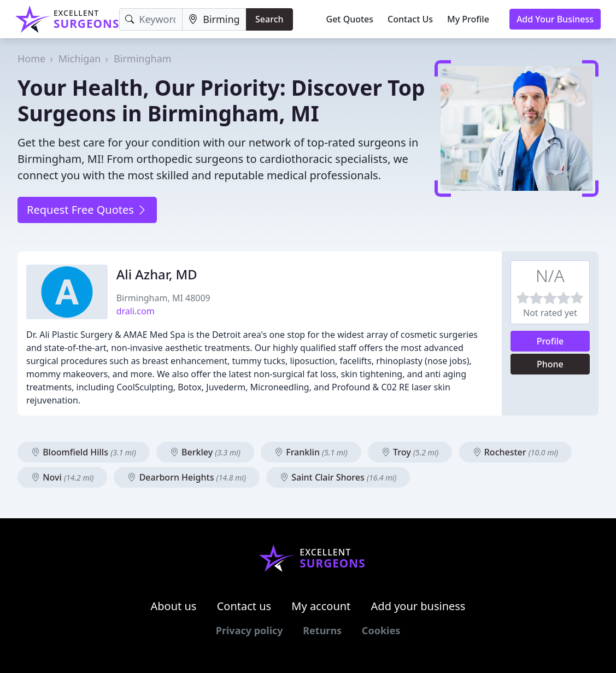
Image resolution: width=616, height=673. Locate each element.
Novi (62, 477)
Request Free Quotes (87, 210)
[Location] (214, 19)
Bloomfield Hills (84, 452)
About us (174, 606)
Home (31, 58)
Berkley (205, 452)
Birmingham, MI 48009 (163, 298)
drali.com (136, 311)
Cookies (381, 630)
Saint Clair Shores (338, 477)
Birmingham (143, 58)
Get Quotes (350, 19)
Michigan (80, 58)
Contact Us (410, 19)
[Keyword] (151, 19)
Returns (322, 630)
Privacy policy (250, 630)
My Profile (468, 19)
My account (321, 606)
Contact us (244, 606)
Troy (410, 452)
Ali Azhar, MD (157, 274)
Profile (550, 341)
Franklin (311, 452)
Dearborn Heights (186, 477)
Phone (550, 364)
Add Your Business (555, 19)
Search (269, 19)
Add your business (418, 606)
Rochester (516, 452)
